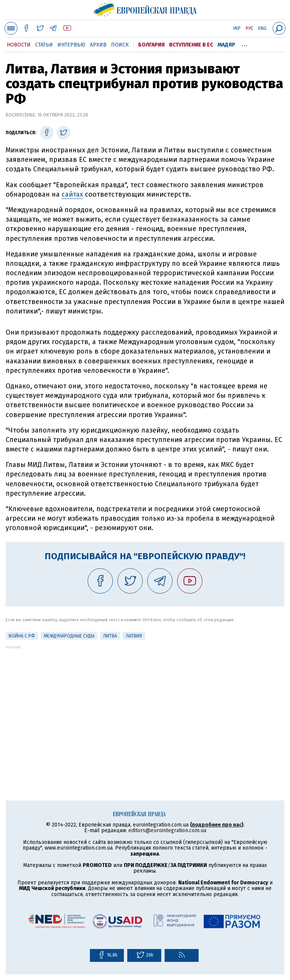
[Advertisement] (145, 702)
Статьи (44, 45)
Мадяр (226, 45)
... (244, 43)
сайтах (72, 194)
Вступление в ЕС (191, 45)
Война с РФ (22, 636)
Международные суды (69, 636)
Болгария (151, 45)
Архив (98, 45)
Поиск (120, 45)
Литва (110, 636)
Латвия (134, 636)
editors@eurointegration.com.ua (167, 830)
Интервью (71, 45)
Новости (19, 45)
